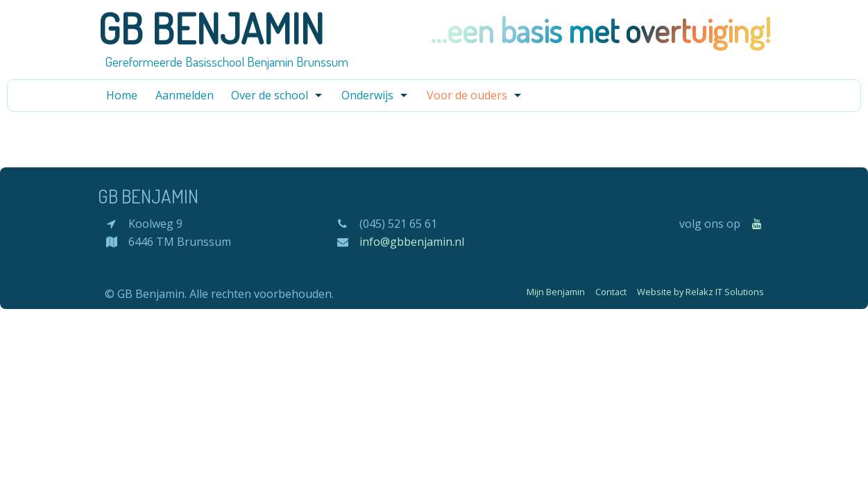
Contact (611, 292)
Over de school (270, 95)
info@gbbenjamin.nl (412, 242)
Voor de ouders (467, 95)
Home (122, 95)
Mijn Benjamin (556, 292)
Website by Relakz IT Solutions (700, 292)
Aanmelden (185, 95)
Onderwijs (367, 95)
